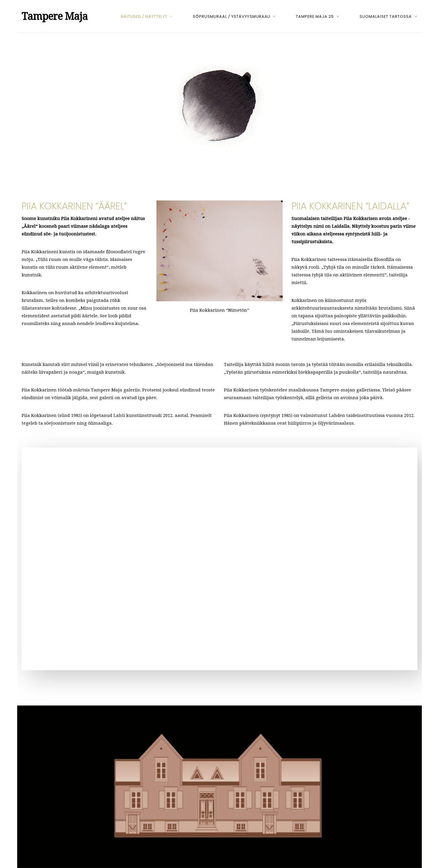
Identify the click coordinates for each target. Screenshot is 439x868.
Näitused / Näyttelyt (144, 16)
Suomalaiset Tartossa (386, 16)
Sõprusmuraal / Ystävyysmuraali (232, 16)
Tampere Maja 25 (315, 16)
